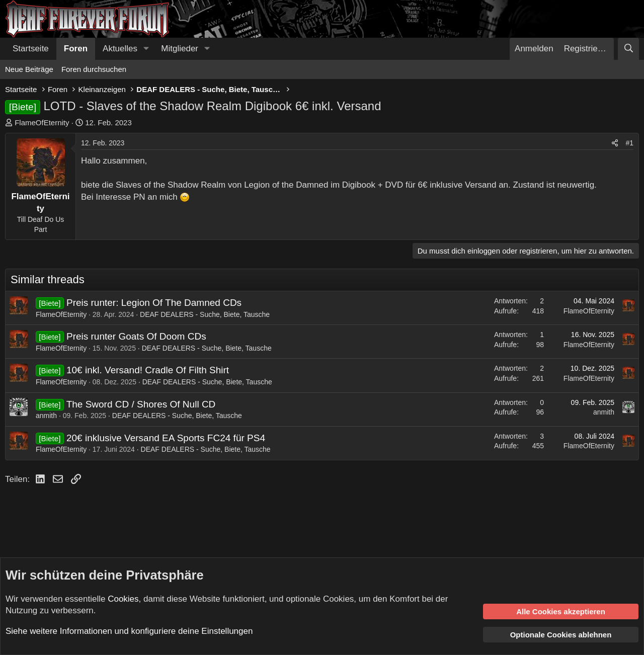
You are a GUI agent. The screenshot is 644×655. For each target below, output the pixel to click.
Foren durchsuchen (94, 69)
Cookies (123, 599)
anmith (46, 416)
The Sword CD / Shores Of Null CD (141, 404)
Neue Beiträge (29, 69)
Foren (76, 49)
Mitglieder (180, 49)
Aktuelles (120, 49)
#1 (629, 143)
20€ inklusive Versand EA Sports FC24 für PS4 (166, 438)
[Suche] (628, 49)
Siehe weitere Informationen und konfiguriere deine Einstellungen (129, 631)
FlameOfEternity (42, 122)
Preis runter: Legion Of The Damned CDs (154, 303)
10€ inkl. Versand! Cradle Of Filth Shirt (148, 370)
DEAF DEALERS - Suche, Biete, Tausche (205, 314)
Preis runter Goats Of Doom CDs (136, 336)
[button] (146, 49)
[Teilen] (615, 143)
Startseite (31, 49)
